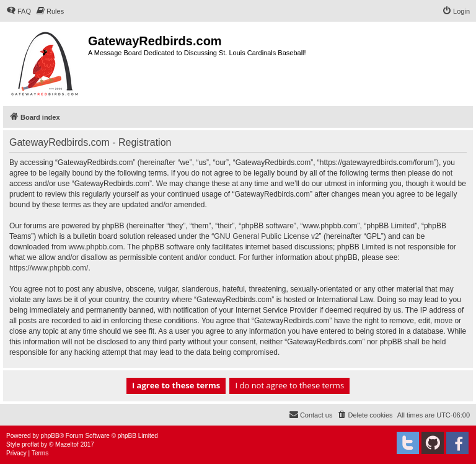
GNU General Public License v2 (266, 236)
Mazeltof (67, 444)
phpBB (50, 436)
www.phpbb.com (95, 247)
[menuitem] (19, 11)
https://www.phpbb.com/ (49, 268)
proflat (30, 444)
